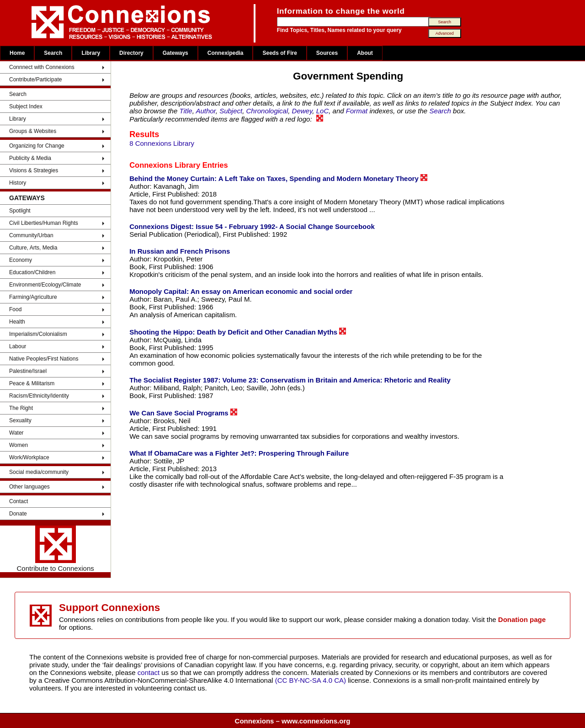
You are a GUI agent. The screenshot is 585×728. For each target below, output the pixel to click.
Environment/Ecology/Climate (45, 285)
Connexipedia (226, 53)
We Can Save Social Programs (183, 413)
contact (150, 672)
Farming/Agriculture (33, 297)
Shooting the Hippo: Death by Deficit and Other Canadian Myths (238, 332)
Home (17, 53)
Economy (21, 260)
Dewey (302, 111)
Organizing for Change (37, 146)
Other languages (29, 487)
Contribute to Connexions (55, 549)
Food (15, 309)
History (18, 183)
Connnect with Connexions (42, 67)
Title (186, 111)
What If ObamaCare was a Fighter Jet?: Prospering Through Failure (239, 453)
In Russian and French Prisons (180, 251)
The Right (21, 408)
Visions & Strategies (34, 170)
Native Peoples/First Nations (44, 359)
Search (53, 53)
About (365, 53)
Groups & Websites (33, 131)
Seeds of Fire (279, 53)
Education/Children (32, 272)
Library (91, 53)
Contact (19, 501)
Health (17, 322)
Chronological (267, 111)
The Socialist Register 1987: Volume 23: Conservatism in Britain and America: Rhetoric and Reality (290, 380)
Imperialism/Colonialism (38, 334)
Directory (131, 53)
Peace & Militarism (32, 383)
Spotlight (20, 211)
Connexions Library (165, 165)
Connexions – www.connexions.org (293, 721)
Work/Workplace (29, 457)
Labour (18, 346)
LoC (323, 111)
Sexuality (20, 420)
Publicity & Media (30, 158)
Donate (18, 514)
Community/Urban (31, 235)
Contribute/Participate (35, 80)
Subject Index (26, 106)
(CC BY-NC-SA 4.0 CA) (311, 680)
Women (19, 445)
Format (357, 111)
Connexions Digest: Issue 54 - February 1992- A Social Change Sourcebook (252, 226)
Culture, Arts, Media (33, 248)
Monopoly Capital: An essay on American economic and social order (241, 291)
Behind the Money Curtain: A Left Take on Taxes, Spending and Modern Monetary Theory (278, 178)
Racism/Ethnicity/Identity (39, 396)
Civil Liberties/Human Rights (44, 223)
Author (205, 111)
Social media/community (39, 472)
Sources (327, 53)
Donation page (522, 619)
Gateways (175, 53)
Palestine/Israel (28, 371)
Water (16, 433)
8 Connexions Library (162, 143)
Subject (231, 111)
